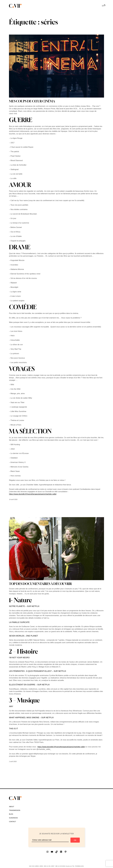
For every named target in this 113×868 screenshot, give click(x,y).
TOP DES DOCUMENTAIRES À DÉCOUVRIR (40, 584)
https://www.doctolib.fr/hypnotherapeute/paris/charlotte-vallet (33, 494)
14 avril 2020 (13, 499)
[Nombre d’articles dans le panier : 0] (105, 5)
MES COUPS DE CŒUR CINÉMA (32, 101)
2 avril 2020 (13, 761)
